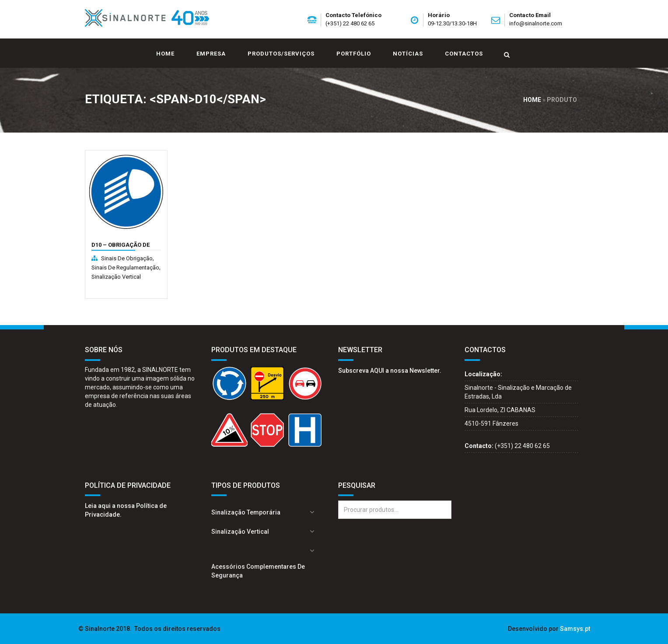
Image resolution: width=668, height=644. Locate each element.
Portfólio (354, 54)
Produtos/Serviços (281, 54)
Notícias (408, 54)
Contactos (464, 54)
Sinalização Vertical (116, 277)
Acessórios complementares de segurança (258, 571)
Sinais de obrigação (127, 258)
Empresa (211, 54)
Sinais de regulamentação (125, 268)
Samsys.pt (575, 629)
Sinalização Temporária (246, 512)
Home (165, 54)
